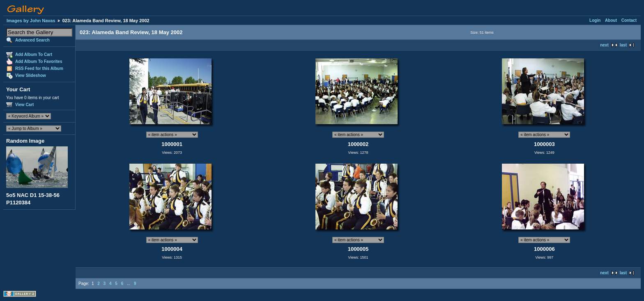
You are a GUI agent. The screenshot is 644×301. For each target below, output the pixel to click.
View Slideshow (31, 75)
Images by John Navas (31, 21)
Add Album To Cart (34, 54)
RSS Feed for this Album (39, 68)
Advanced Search (32, 40)
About (611, 20)
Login (595, 20)
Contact (629, 20)
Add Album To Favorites (39, 61)
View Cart (24, 105)
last (623, 45)
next (604, 45)
